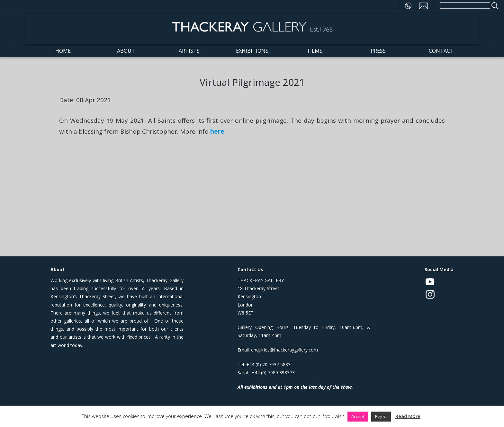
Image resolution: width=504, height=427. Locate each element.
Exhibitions (252, 51)
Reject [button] (381, 416)
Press (378, 51)
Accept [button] (358, 416)
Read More (408, 416)
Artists (189, 51)
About (126, 51)
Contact (441, 51)
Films (315, 51)
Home (63, 51)
